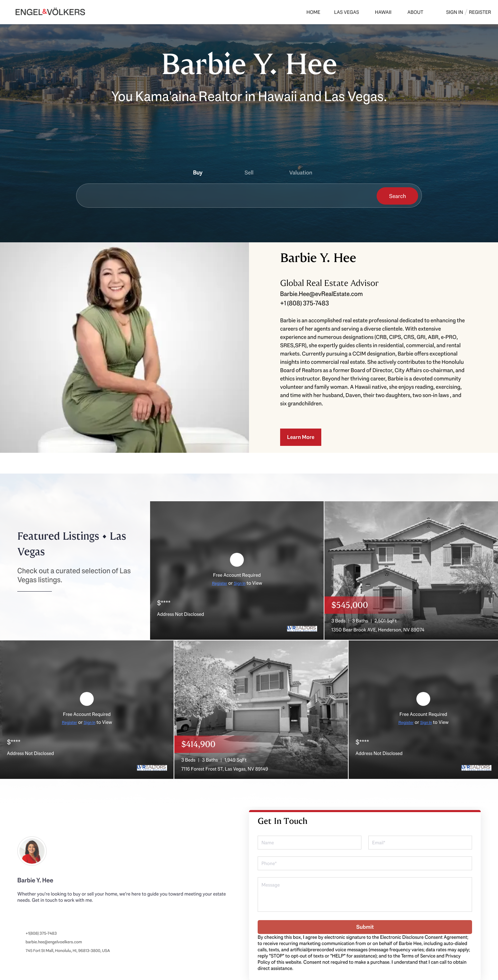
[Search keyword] (225, 196)
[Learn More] (301, 437)
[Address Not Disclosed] (237, 570)
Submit (365, 927)
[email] (420, 843)
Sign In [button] (455, 12)
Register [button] (480, 12)
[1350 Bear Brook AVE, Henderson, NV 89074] (411, 570)
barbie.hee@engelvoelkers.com (54, 942)
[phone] (365, 863)
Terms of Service (418, 956)
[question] (365, 894)
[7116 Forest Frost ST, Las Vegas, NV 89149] (261, 709)
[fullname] (310, 843)
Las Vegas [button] (347, 12)
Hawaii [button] (383, 12)
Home (313, 12)
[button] (397, 196)
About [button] (415, 12)
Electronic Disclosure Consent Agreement (424, 937)
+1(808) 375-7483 (41, 933)
